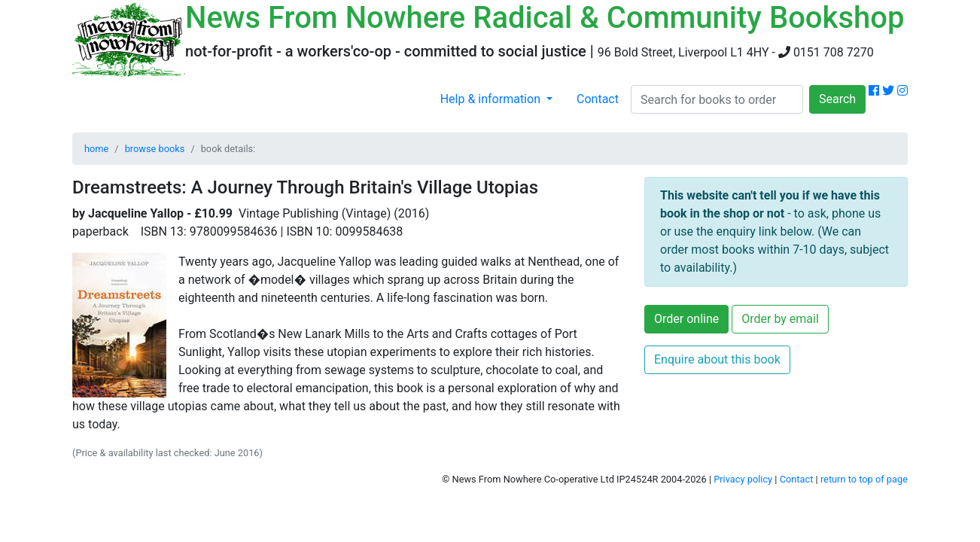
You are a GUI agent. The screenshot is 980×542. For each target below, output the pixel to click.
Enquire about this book (717, 359)
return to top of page (864, 479)
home (96, 149)
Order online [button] (686, 319)
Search (837, 99)
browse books (155, 149)
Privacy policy (743, 479)
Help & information (492, 99)
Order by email (780, 319)
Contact (598, 99)
